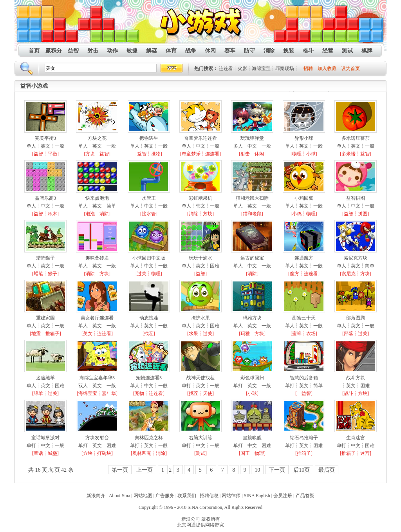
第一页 (120, 470)
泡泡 (90, 214)
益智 (73, 51)
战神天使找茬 (200, 378)
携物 (156, 154)
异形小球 (304, 138)
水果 (193, 334)
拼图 (363, 214)
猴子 (52, 274)
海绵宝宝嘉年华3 (97, 378)
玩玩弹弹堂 (252, 138)
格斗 (308, 51)
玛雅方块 (252, 318)
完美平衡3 (45, 138)
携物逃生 (149, 138)
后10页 (302, 470)
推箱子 (52, 334)
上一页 (145, 470)
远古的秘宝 (252, 258)
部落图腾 (356, 318)
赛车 (230, 51)
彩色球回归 (252, 378)
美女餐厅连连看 (97, 318)
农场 (311, 334)
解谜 (152, 51)
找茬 (149, 334)
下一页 (277, 470)
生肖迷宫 (356, 438)
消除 (269, 51)
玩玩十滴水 (200, 258)
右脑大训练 (200, 438)
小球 (311, 154)
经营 (328, 51)
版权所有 (211, 519)
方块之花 (97, 138)
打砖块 (104, 453)
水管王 (149, 198)
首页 (34, 51)
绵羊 (38, 393)
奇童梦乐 (191, 154)
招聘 (308, 69)
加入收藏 (327, 69)
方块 (90, 154)
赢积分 (54, 51)
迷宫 (365, 453)
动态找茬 (149, 318)
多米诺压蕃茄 (356, 138)
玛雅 (245, 334)
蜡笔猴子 (45, 258)
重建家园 (45, 318)
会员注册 (283, 496)
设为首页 (350, 69)
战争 (191, 51)
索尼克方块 (356, 258)
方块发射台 (97, 438)
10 (257, 470)
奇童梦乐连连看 (200, 138)
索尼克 (349, 274)
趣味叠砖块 (97, 258)
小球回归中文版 (149, 258)
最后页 (327, 470)
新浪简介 (96, 496)
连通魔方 (304, 258)
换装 (289, 51)
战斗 (349, 393)
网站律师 (231, 496)
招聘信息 (209, 496)
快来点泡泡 (97, 198)
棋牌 (367, 51)
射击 (93, 51)
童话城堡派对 (45, 438)
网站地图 (143, 496)
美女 (88, 334)
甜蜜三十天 (304, 318)
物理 (297, 154)
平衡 (52, 154)
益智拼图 (356, 198)
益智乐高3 (45, 198)
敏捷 (132, 51)
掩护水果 (200, 318)
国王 (245, 453)
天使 (208, 393)
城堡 (52, 453)
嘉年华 (109, 393)
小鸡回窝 (304, 198)
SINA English (257, 496)
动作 (112, 51)
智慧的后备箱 (304, 378)
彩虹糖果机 (200, 198)
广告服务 (165, 496)
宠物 (139, 393)
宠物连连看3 (149, 378)
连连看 (226, 69)
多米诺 (349, 154)
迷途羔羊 (45, 378)
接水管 (149, 214)
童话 (38, 453)
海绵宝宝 (261, 69)
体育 (171, 51)
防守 (249, 51)
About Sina (119, 496)
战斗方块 (356, 378)
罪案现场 (285, 69)
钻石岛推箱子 (304, 438)
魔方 (294, 274)
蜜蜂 (297, 334)
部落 (349, 334)
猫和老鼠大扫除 (252, 198)
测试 (347, 51)
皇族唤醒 (252, 438)
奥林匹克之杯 (149, 438)
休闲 (210, 51)
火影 (242, 69)
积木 (52, 214)
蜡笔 (38, 274)
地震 (36, 334)
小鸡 (297, 214)
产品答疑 (305, 496)
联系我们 (187, 496)
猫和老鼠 (252, 214)
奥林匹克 (142, 453)
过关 (142, 274)
